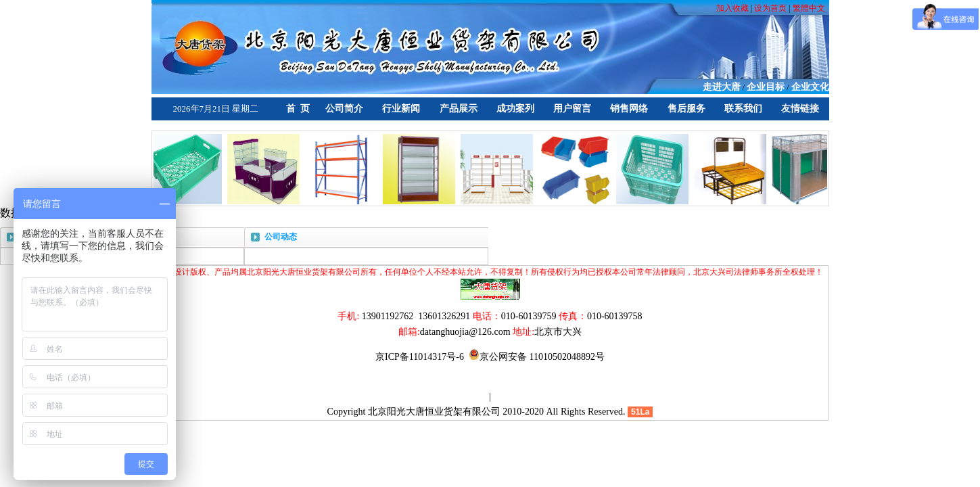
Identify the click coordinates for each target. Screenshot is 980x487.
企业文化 (810, 87)
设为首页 (770, 8)
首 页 (298, 109)
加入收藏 (733, 8)
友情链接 (800, 109)
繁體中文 (809, 8)
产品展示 (459, 109)
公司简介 (344, 109)
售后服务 (686, 109)
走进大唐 (722, 87)
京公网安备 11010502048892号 (537, 357)
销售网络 (629, 109)
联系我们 (743, 109)
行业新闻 (401, 109)
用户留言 (572, 109)
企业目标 (766, 87)
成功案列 (515, 109)
